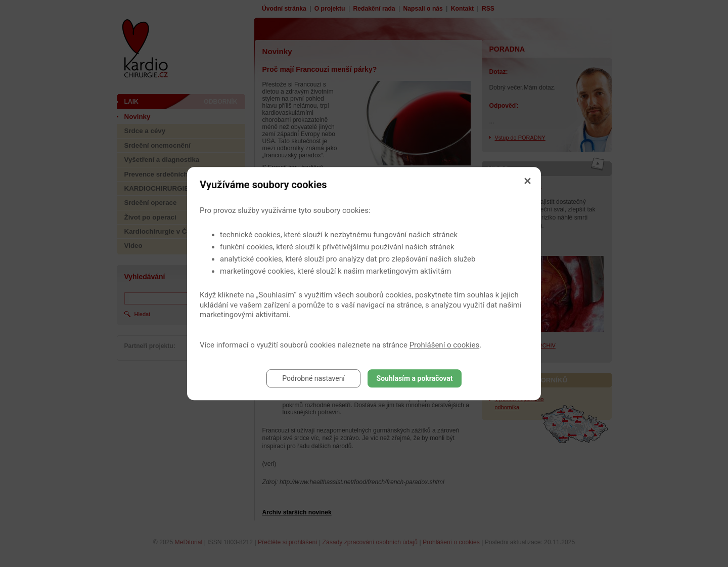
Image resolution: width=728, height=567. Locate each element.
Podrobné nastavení (313, 378)
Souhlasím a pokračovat (415, 378)
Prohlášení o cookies (445, 345)
